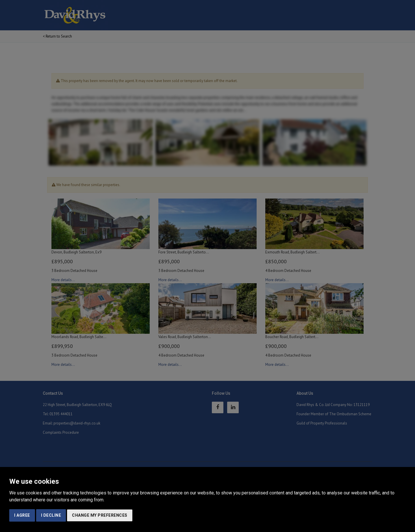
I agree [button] (22, 515)
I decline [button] (51, 515)
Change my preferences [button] (100, 515)
